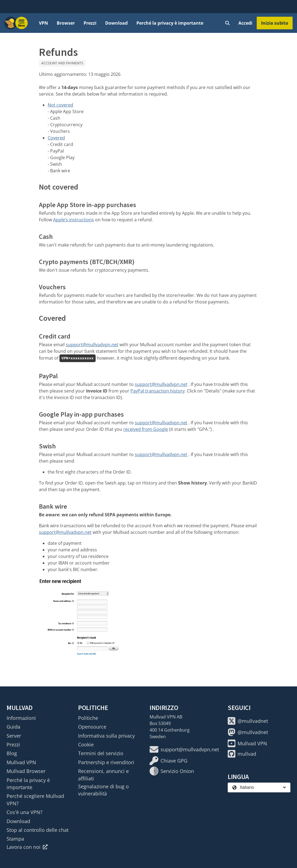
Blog (12, 753)
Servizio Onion (172, 771)
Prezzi (90, 23)
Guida (13, 727)
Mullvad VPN (21, 762)
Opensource (92, 727)
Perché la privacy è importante (170, 23)
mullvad (242, 754)
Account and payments (62, 63)
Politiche (88, 718)
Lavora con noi (27, 847)
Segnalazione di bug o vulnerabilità (103, 790)
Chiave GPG (169, 761)
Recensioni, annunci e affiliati (103, 775)
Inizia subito (275, 23)
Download (116, 23)
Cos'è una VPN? (25, 812)
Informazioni (21, 718)
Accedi (245, 23)
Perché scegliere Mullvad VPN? (35, 800)
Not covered (60, 105)
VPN (43, 23)
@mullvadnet (248, 721)
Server (14, 736)
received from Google (146, 429)
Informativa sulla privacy (106, 736)
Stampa (15, 839)
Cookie (86, 744)
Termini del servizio (101, 753)
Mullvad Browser (26, 771)
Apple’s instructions (74, 220)
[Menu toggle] (22, 23)
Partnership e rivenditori (106, 762)
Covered (56, 138)
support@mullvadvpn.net (92, 345)
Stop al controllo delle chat (38, 830)
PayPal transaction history (158, 391)
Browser (66, 23)
